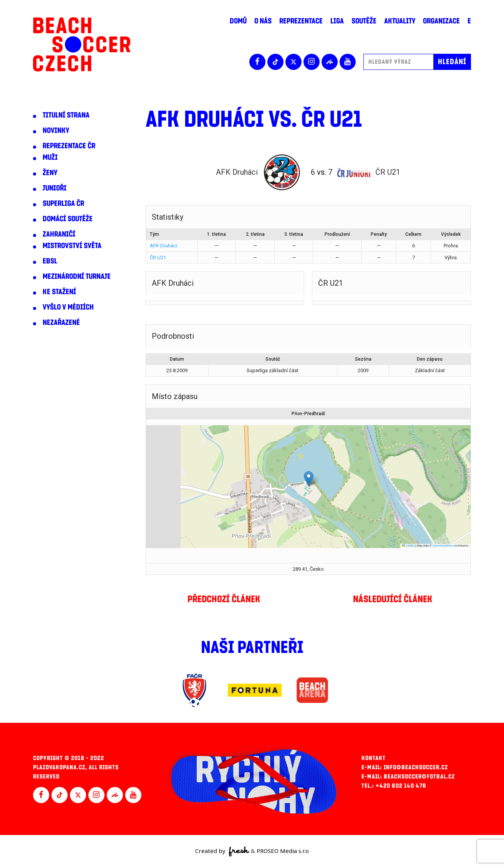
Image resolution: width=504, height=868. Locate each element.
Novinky (56, 131)
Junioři (55, 188)
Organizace (441, 21)
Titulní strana (66, 115)
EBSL (50, 261)
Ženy (50, 173)
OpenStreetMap (443, 546)
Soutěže (364, 21)
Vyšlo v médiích (68, 307)
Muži (50, 157)
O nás (263, 21)
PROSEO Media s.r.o (283, 851)
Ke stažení (59, 292)
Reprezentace (301, 21)
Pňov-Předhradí (308, 414)
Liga (337, 21)
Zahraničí (59, 234)
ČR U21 (158, 258)
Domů (238, 21)
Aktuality (400, 21)
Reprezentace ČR (69, 146)
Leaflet (408, 546)
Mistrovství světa (72, 246)
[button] (309, 479)
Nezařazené (61, 323)
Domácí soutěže (68, 219)
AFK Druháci (163, 246)
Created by (222, 851)
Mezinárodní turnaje (77, 277)
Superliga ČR (63, 204)
